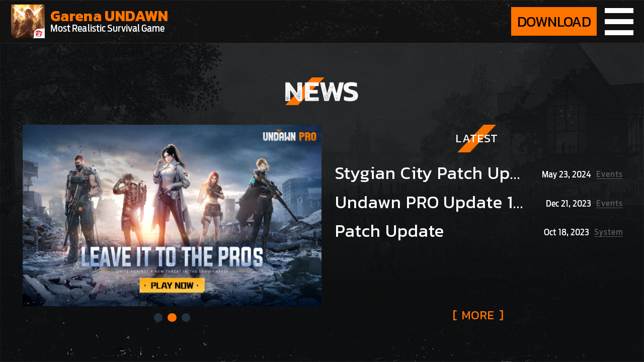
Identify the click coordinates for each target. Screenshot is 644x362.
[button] (158, 318)
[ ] (478, 315)
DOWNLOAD (554, 21)
